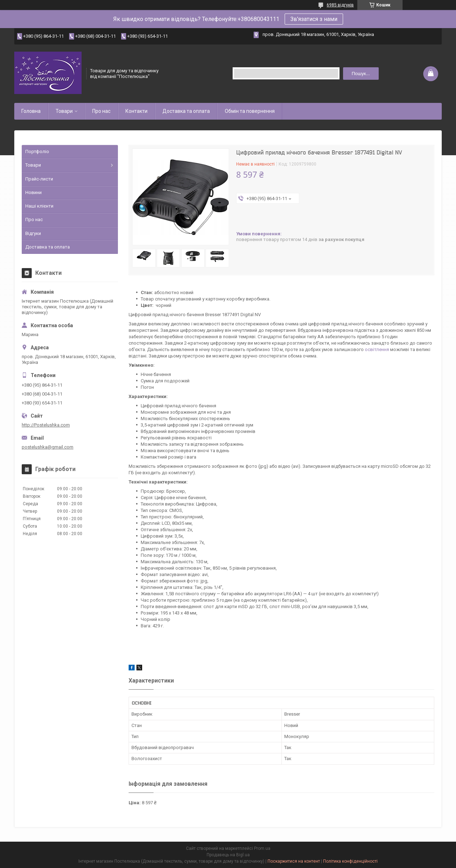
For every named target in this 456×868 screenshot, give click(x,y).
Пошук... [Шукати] (361, 74)
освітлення (377, 349)
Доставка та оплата (186, 111)
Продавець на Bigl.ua (228, 855)
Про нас (101, 111)
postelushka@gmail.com (48, 447)
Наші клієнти (39, 206)
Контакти (136, 111)
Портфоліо (37, 151)
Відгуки (33, 233)
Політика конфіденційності (350, 861)
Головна (31, 111)
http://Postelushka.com (46, 425)
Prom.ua (262, 848)
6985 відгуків (340, 5)
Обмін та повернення (250, 111)
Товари (64, 111)
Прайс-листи (39, 179)
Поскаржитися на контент (294, 861)
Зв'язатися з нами (314, 19)
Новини (33, 192)
